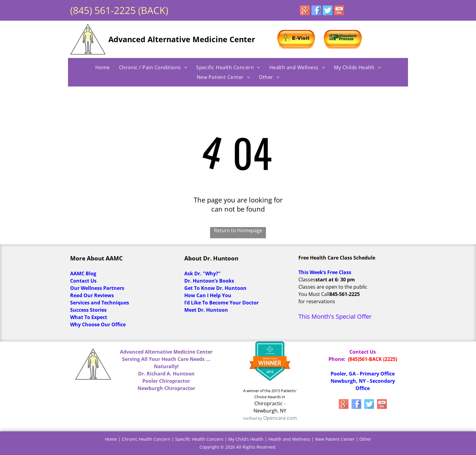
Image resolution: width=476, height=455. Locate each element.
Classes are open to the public (333, 287)
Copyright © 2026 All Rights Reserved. (238, 447)
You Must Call (314, 294)
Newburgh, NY (270, 411)
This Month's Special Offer (335, 316)
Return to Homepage (238, 230)
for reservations (317, 301)
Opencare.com (280, 418)
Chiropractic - (270, 403)
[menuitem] (103, 67)
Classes (307, 280)
